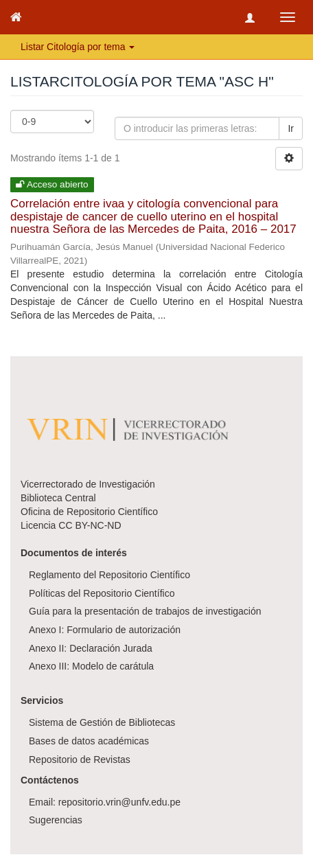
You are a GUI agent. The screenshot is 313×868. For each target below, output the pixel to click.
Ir (291, 128)
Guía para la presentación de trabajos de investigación (145, 611)
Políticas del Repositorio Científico (102, 593)
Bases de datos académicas (89, 741)
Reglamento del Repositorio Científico (109, 575)
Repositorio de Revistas (80, 759)
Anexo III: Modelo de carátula (91, 666)
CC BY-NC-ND (90, 525)
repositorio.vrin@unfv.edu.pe (119, 802)
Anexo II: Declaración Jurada (91, 648)
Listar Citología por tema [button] (78, 47)
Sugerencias (56, 820)
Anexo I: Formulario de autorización (105, 630)
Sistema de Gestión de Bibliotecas (102, 722)
